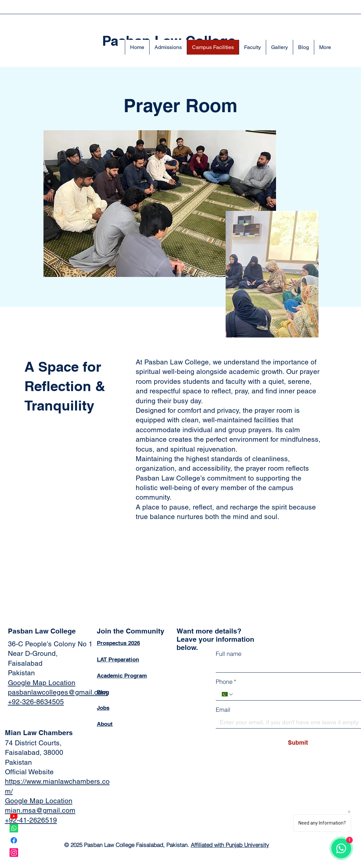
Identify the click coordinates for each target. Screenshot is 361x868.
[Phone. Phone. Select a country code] (227, 694)
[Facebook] (14, 840)
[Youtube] (14, 816)
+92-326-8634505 (36, 702)
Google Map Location (42, 683)
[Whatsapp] (14, 828)
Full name (229, 654)
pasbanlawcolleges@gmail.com (58, 692)
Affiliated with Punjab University (230, 845)
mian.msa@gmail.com (40, 810)
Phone (226, 682)
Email (223, 710)
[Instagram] (14, 853)
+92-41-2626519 (31, 820)
